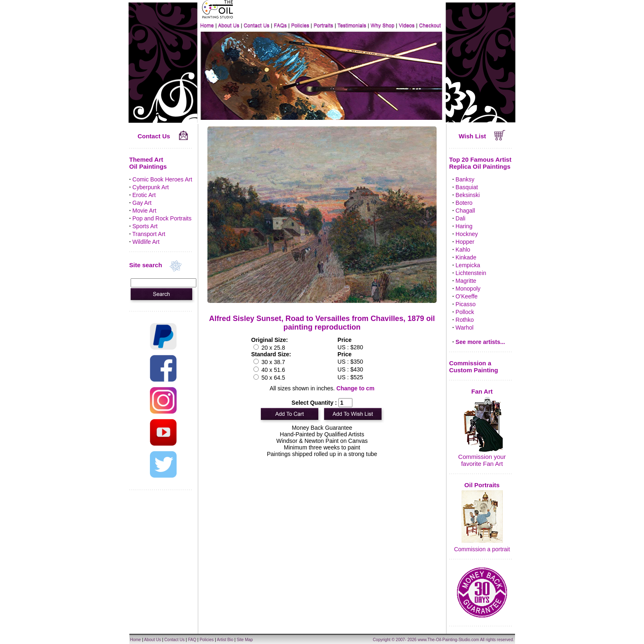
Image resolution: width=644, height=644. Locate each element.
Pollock (465, 312)
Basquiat (467, 187)
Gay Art (142, 203)
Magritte (466, 281)
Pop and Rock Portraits (162, 218)
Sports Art (145, 226)
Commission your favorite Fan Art (482, 460)
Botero (464, 203)
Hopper (465, 242)
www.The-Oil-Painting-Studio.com (448, 640)
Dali (460, 218)
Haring (464, 226)
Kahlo (463, 250)
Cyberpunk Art (151, 187)
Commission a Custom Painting (474, 367)
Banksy (465, 179)
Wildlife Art (146, 242)
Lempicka (468, 265)
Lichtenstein (471, 273)
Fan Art (482, 391)
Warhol (465, 328)
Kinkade (466, 257)
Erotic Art (144, 195)
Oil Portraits (482, 485)
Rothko (465, 320)
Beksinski (468, 195)
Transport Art (149, 234)
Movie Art (144, 211)
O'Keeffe (467, 296)
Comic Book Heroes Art (162, 179)
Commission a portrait (482, 549)
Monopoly (468, 289)
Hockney (467, 234)
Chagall (465, 211)
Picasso (466, 304)
